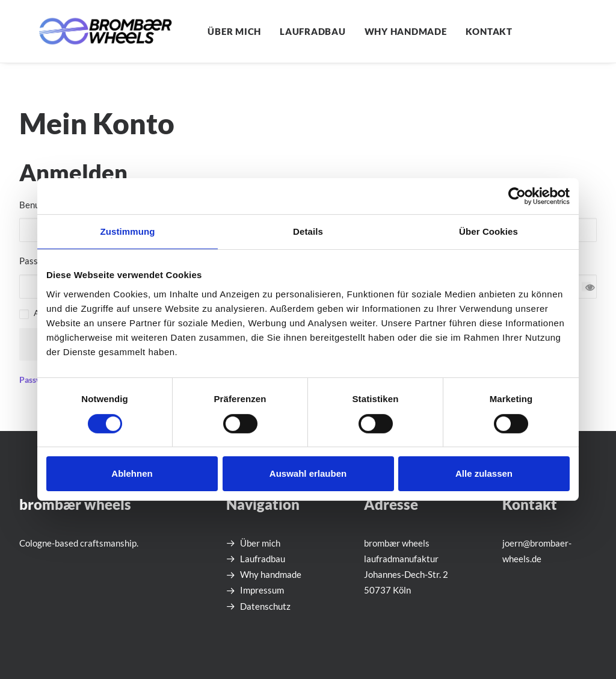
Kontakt (455, 31)
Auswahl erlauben (308, 473)
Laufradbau (279, 31)
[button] (610, 31)
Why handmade (372, 31)
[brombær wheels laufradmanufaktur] (88, 31)
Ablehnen (132, 473)
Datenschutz (265, 606)
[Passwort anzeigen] (586, 286)
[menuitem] (201, 31)
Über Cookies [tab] (488, 231)
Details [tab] (308, 231)
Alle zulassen (484, 473)
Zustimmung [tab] (128, 231)
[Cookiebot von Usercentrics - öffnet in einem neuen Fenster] (517, 196)
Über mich (201, 31)
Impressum (262, 590)
